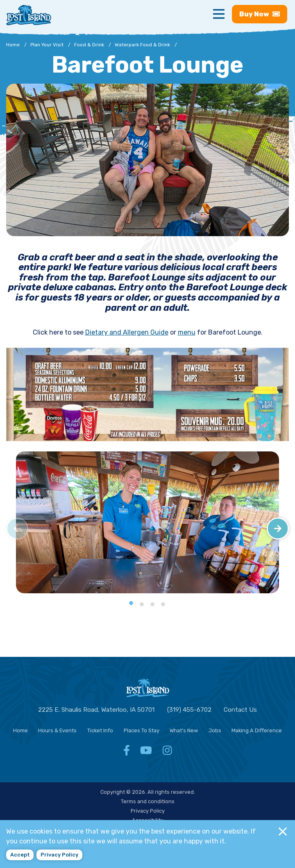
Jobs (215, 730)
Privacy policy (59, 855)
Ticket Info (100, 730)
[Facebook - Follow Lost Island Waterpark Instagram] (167, 753)
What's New (184, 730)
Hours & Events (57, 730)
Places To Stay (142, 730)
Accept (20, 855)
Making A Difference (257, 730)
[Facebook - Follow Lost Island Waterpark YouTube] (146, 753)
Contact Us (240, 710)
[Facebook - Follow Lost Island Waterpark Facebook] (127, 753)
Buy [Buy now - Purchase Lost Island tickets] (260, 14)
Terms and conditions (148, 801)
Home (20, 730)
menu (187, 332)
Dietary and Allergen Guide (127, 332)
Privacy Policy (148, 811)
